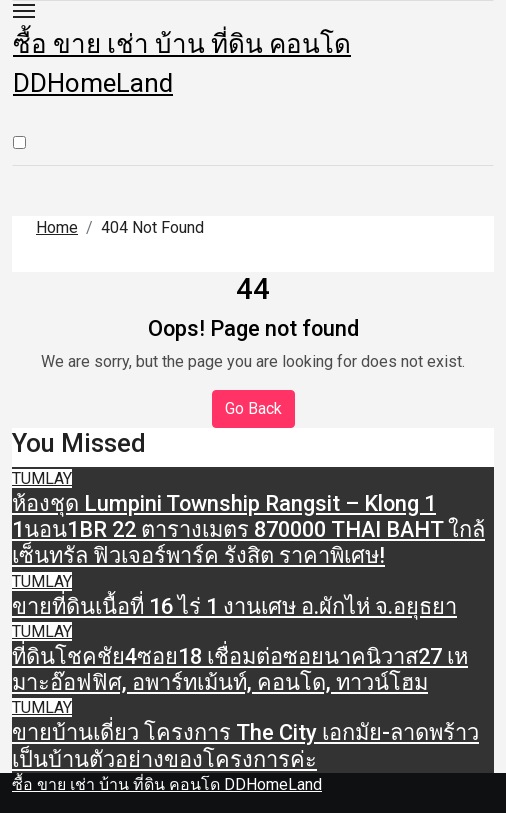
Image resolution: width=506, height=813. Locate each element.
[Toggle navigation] (24, 11)
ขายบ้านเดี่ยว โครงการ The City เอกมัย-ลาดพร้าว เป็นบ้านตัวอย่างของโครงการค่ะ (245, 745)
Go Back (253, 408)
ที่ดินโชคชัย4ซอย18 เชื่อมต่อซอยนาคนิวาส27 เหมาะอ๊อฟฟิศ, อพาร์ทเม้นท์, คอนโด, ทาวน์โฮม (240, 669)
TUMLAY (42, 478)
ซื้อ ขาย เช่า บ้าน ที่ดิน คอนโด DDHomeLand (167, 784)
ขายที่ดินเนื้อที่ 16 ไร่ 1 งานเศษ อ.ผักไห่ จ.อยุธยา (234, 606)
